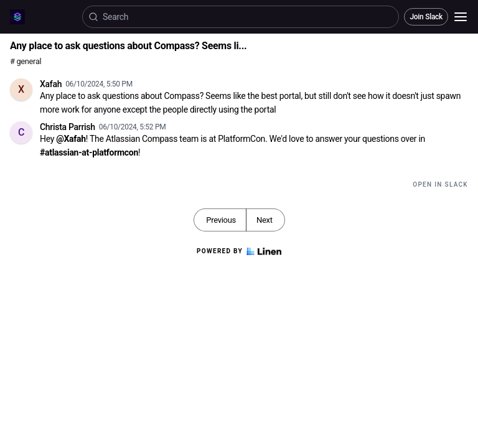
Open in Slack (440, 184)
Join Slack (426, 17)
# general (26, 61)
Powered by (239, 251)
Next (265, 220)
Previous (221, 220)
